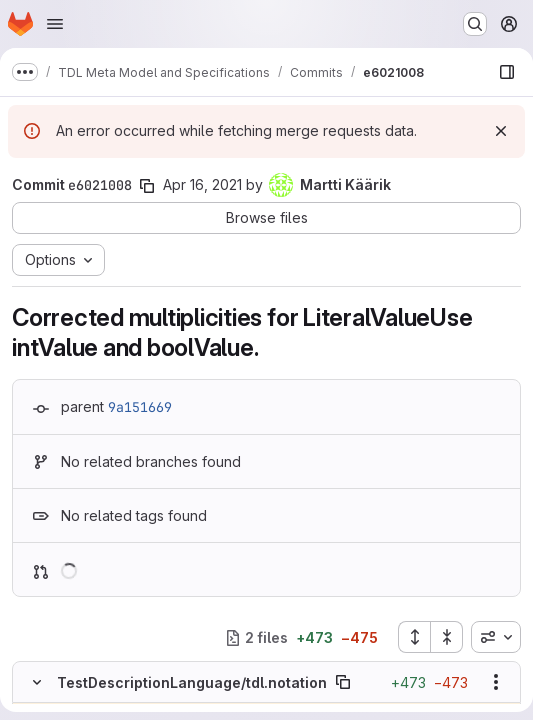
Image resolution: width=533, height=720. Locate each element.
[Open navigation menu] (55, 24)
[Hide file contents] (37, 682)
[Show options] (496, 682)
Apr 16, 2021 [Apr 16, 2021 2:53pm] (202, 184)
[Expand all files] (414, 637)
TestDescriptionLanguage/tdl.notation (192, 682)
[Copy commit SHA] (147, 186)
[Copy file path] (343, 682)
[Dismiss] (501, 131)
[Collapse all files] (447, 637)
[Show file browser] (507, 72)
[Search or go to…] (475, 24)
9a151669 (140, 407)
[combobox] (496, 637)
